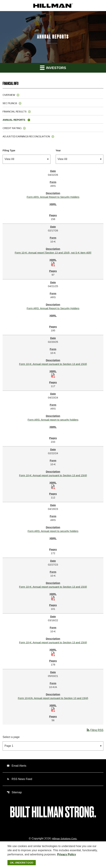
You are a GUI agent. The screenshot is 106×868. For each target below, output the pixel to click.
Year (58, 150)
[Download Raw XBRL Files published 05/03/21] (53, 709)
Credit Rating (12, 128)
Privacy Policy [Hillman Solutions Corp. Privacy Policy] (67, 854)
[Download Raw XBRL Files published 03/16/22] (53, 654)
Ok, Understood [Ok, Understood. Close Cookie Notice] (22, 863)
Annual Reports (14, 120)
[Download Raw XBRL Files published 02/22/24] (53, 487)
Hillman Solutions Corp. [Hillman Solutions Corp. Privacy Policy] (65, 839)
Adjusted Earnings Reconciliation (26, 136)
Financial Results (15, 112)
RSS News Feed (19, 779)
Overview (9, 95)
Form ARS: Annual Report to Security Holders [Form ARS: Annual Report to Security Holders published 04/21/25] (53, 308)
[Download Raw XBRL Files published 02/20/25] (53, 375)
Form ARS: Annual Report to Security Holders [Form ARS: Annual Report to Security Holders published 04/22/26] (53, 197)
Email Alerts (16, 766)
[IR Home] (53, 5)
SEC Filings (10, 103)
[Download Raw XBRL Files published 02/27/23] (53, 598)
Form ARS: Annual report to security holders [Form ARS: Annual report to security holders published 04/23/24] (53, 420)
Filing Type (9, 150)
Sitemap (14, 792)
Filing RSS (95, 730)
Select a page (11, 737)
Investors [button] (53, 68)
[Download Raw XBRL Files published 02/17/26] (53, 264)
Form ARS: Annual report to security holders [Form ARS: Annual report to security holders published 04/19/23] (53, 531)
